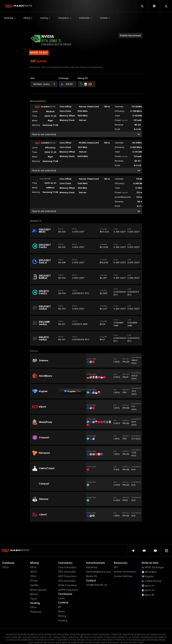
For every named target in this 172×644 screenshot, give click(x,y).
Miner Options (39, 590)
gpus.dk (148, 595)
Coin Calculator (67, 567)
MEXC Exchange (153, 567)
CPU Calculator (67, 581)
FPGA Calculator (68, 585)
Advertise (92, 567)
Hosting (63, 620)
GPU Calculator (67, 572)
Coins (61, 598)
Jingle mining (151, 581)
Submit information (125, 572)
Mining (62, 616)
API (116, 567)
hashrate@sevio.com (98, 572)
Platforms (36, 612)
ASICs (34, 572)
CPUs (33, 576)
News (61, 611)
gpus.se (148, 590)
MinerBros (149, 572)
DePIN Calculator (68, 590)
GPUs (6, 567)
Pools (34, 599)
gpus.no (148, 586)
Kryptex (148, 576)
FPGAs (34, 581)
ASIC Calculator (67, 576)
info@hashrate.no (97, 585)
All (60, 607)
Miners (34, 594)
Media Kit (92, 576)
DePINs (35, 585)
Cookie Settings (123, 576)
